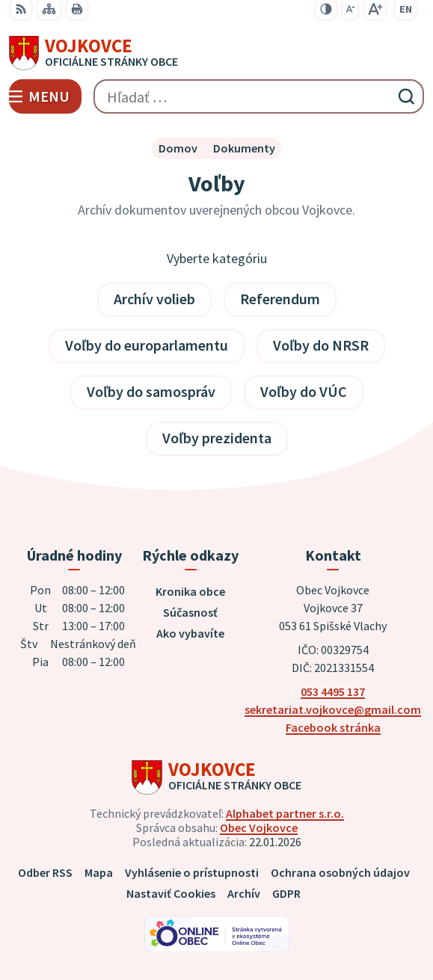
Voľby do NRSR (321, 345)
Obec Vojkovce (259, 828)
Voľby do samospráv (151, 391)
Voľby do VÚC (304, 391)
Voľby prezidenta (217, 438)
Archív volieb (154, 299)
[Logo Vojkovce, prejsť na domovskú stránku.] (216, 53)
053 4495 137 (333, 691)
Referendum (280, 299)
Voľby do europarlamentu (147, 345)
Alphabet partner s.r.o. (285, 813)
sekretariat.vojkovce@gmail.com (333, 709)
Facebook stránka (333, 727)
